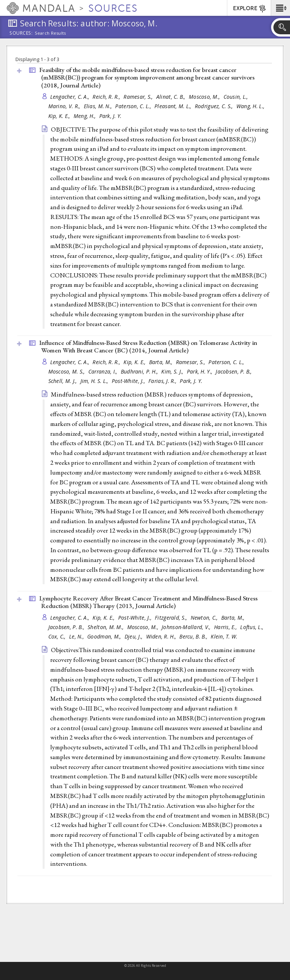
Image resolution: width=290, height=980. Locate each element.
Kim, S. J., (173, 371)
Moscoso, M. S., (67, 371)
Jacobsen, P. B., (234, 371)
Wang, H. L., (251, 106)
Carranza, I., (104, 371)
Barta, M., (162, 362)
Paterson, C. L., (134, 106)
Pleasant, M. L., (174, 106)
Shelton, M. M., (106, 627)
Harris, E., (226, 627)
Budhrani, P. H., (140, 371)
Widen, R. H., (162, 636)
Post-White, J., (129, 381)
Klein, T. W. (224, 636)
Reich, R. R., (107, 97)
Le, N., (77, 636)
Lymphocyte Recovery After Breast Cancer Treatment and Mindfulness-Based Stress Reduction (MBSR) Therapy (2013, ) (148, 602)
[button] (280, 8)
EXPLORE (250, 9)
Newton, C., (205, 618)
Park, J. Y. (110, 116)
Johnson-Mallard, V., (187, 627)
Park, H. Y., (201, 371)
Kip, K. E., (60, 116)
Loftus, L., (252, 627)
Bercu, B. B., (194, 636)
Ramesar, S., (139, 97)
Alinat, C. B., (172, 97)
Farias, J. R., (163, 381)
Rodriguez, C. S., (215, 106)
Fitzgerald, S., (172, 618)
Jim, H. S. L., (95, 381)
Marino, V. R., (65, 106)
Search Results (50, 33)
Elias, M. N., (99, 106)
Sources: (21, 34)
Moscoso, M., (205, 97)
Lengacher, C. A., (71, 97)
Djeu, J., (134, 636)
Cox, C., (58, 636)
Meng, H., (86, 116)
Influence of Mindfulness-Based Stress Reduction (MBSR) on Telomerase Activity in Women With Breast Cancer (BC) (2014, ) (148, 347)
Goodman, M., (105, 636)
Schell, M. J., (63, 381)
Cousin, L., (237, 97)
